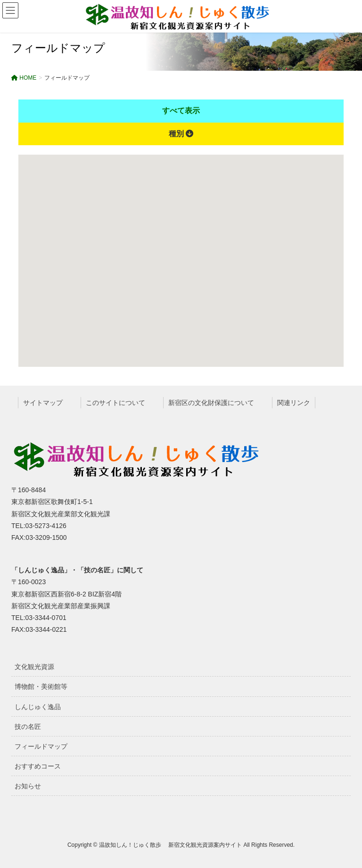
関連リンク (294, 403)
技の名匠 (28, 727)
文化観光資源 (34, 667)
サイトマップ (43, 403)
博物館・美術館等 (41, 686)
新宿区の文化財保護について (211, 403)
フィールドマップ (41, 746)
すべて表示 (181, 111)
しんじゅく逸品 (38, 707)
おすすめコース (38, 766)
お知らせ (28, 786)
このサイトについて (115, 403)
